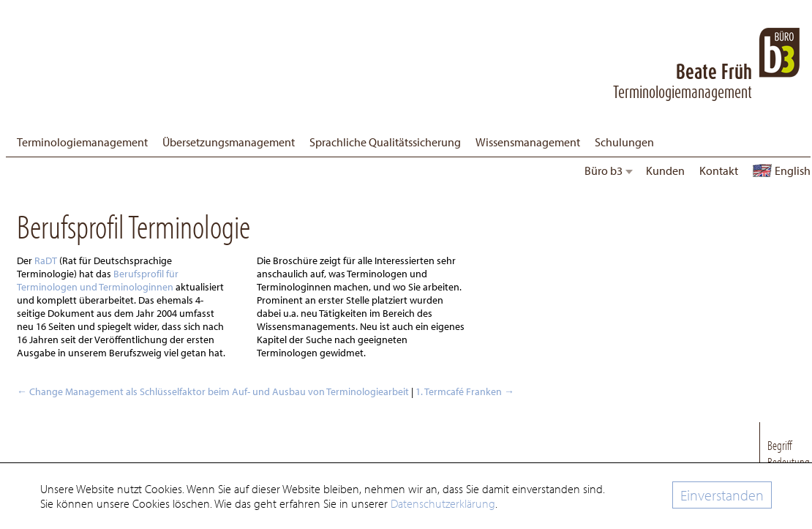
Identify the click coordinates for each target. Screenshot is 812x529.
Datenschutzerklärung (443, 503)
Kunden (665, 170)
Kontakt (719, 170)
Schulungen (624, 142)
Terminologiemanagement (82, 142)
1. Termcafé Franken (465, 391)
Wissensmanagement (528, 142)
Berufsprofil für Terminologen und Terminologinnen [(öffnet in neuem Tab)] (98, 280)
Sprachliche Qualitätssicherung (385, 142)
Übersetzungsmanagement (229, 142)
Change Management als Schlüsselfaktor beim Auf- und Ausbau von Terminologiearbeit (213, 391)
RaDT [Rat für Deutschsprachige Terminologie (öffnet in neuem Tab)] (47, 260)
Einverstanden (722, 495)
